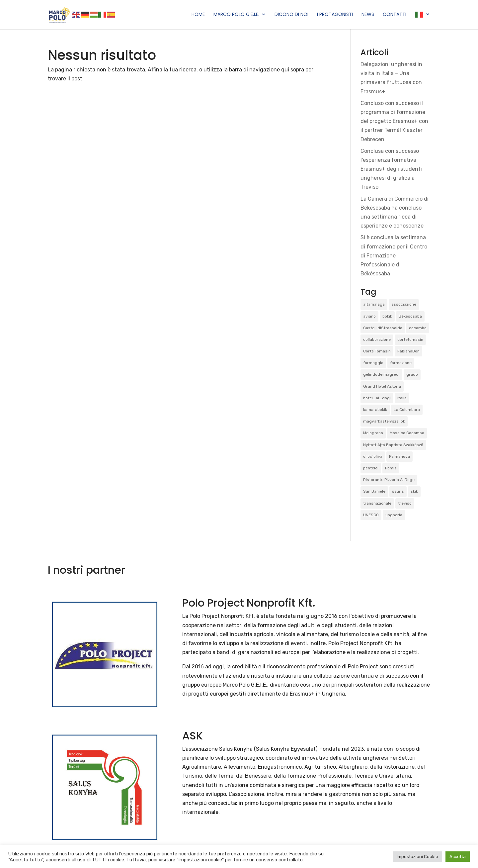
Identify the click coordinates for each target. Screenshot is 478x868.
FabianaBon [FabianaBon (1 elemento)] (408, 351)
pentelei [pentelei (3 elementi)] (371, 468)
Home (198, 15)
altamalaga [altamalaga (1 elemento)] (374, 304)
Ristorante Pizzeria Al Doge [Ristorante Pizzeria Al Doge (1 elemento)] (389, 480)
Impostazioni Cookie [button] (417, 857)
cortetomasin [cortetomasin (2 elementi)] (410, 339)
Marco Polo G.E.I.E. (236, 15)
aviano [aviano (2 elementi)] (369, 316)
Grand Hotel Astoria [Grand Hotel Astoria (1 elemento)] (382, 386)
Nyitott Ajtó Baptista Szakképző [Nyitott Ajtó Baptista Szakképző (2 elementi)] (393, 445)
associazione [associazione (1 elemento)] (404, 304)
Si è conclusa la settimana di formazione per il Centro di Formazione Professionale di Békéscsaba (394, 255)
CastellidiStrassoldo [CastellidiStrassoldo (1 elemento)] (383, 328)
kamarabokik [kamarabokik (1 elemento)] (375, 410)
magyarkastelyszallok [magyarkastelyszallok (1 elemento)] (384, 421)
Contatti (395, 15)
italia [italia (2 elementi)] (402, 398)
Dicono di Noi (291, 15)
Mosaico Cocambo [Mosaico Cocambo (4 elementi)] (407, 433)
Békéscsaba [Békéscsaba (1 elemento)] (410, 316)
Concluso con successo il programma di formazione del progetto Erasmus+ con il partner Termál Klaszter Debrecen (394, 121)
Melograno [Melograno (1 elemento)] (373, 433)
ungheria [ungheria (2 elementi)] (394, 515)
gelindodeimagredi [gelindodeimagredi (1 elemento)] (381, 374)
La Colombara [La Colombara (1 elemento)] (407, 410)
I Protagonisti (335, 15)
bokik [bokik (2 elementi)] (387, 316)
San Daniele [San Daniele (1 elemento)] (374, 491)
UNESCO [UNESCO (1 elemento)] (371, 515)
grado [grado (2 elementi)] (412, 374)
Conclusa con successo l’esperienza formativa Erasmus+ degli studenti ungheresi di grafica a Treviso (391, 169)
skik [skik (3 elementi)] (414, 491)
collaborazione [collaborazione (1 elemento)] (377, 339)
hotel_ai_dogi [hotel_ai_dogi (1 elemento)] (377, 398)
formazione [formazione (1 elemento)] (401, 363)
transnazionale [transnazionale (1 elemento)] (377, 503)
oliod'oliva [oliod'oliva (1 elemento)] (373, 456)
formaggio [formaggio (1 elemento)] (373, 363)
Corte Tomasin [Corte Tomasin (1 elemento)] (377, 351)
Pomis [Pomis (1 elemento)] (391, 468)
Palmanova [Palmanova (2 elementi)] (399, 456)
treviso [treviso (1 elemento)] (405, 503)
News (368, 15)
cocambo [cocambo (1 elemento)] (418, 328)
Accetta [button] (458, 857)
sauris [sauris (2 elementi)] (398, 491)
